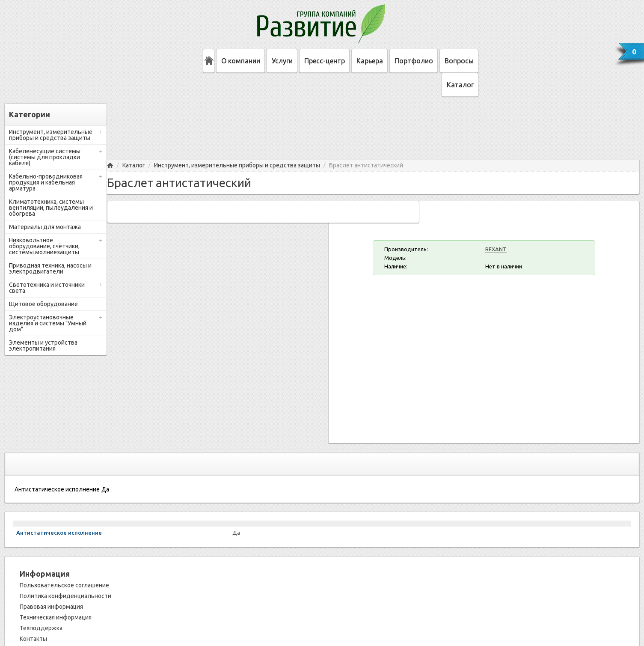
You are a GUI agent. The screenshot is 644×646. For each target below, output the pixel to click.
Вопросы (459, 61)
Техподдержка (41, 628)
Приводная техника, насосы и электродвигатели (50, 268)
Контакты (33, 639)
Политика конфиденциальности (65, 596)
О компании (241, 61)
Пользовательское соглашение (64, 585)
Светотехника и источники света (47, 288)
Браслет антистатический (366, 165)
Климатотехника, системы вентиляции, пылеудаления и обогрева (51, 208)
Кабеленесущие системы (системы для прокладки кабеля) (45, 157)
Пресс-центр (325, 61)
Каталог (460, 85)
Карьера (370, 61)
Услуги (282, 61)
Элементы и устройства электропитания (43, 345)
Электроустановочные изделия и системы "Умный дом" (48, 323)
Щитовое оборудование (43, 304)
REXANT (496, 249)
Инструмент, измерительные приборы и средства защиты (51, 135)
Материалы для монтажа (45, 227)
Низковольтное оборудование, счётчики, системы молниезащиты (44, 246)
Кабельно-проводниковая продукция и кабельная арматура (46, 182)
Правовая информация (51, 607)
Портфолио (414, 61)
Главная (110, 165)
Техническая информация (56, 617)
